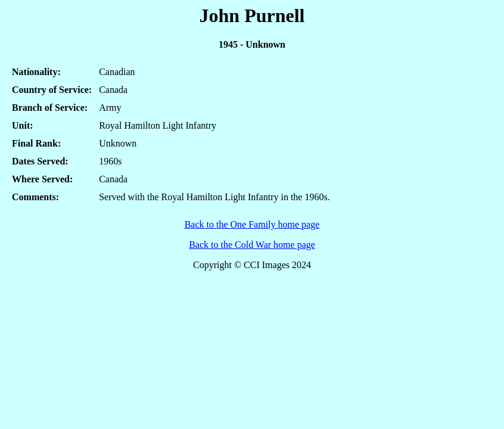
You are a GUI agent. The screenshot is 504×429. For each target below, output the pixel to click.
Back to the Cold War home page (252, 245)
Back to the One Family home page (252, 224)
